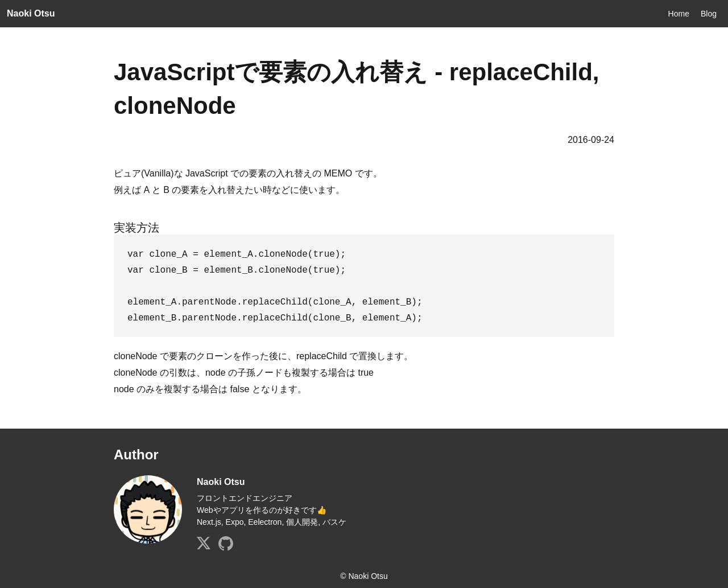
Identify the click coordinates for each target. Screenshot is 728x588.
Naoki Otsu (31, 13)
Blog (709, 14)
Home (679, 14)
